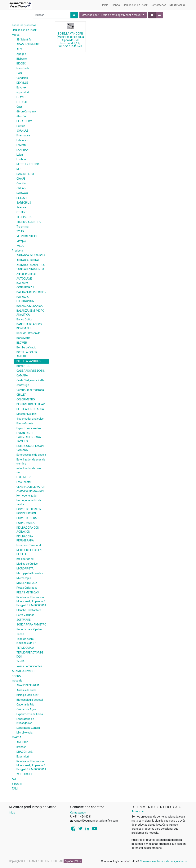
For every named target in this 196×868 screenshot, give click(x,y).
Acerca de (138, 811)
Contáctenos (78, 813)
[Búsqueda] (74, 15)
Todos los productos (24, 25)
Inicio (12, 813)
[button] (113, 15)
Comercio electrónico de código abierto (163, 861)
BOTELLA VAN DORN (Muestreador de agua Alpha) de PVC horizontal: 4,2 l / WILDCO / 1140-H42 (70, 40)
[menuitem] (105, 5)
